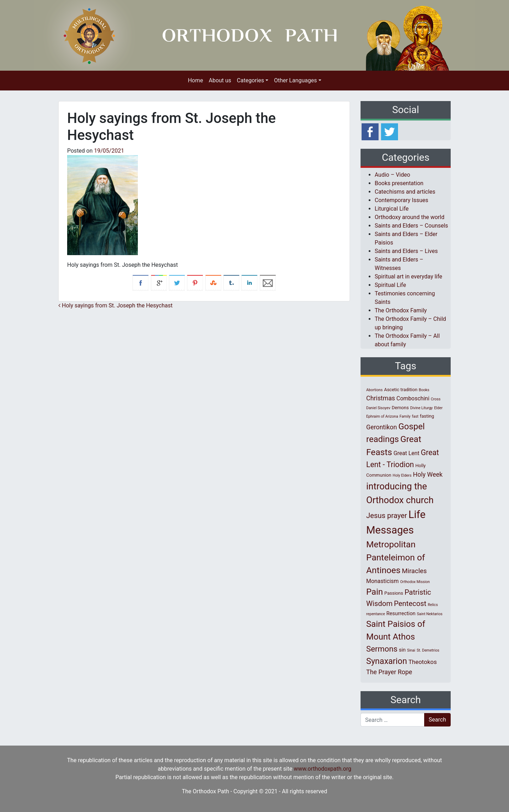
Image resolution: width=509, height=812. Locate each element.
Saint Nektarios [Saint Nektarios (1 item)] (429, 614)
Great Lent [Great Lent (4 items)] (406, 453)
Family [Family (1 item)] (405, 416)
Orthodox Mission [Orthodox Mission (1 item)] (415, 582)
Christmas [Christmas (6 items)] (381, 398)
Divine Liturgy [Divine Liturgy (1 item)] (421, 408)
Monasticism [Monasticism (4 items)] (382, 581)
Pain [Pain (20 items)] (375, 592)
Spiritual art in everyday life (408, 276)
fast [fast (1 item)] (415, 416)
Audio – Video (392, 175)
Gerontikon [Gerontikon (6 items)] (382, 427)
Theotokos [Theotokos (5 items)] (422, 662)
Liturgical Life (392, 209)
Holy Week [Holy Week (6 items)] (428, 474)
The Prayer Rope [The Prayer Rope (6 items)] (389, 672)
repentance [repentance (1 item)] (376, 614)
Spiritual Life (390, 285)
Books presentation (399, 183)
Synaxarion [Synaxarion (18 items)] (387, 661)
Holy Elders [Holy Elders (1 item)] (402, 475)
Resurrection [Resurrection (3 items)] (401, 613)
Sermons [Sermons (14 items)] (382, 649)
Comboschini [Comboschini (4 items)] (413, 398)
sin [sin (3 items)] (402, 650)
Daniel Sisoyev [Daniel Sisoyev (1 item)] (378, 408)
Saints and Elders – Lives (406, 251)
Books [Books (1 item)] (424, 390)
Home (195, 80)
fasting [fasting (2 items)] (427, 416)
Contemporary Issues (402, 200)
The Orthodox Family (401, 310)
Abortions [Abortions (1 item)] (374, 390)
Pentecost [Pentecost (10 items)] (410, 604)
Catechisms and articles (405, 192)
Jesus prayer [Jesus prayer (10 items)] (387, 516)
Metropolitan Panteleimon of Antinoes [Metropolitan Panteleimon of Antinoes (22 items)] (396, 557)
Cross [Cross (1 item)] (436, 399)
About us (220, 80)
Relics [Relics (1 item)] (433, 605)
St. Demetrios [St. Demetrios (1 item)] (428, 650)
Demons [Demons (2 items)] (400, 408)
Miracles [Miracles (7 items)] (414, 571)
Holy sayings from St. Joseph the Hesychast (115, 305)
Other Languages (295, 80)
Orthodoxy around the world (409, 217)
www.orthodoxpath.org (323, 769)
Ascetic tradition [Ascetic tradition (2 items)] (400, 390)
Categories (250, 80)
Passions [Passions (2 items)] (394, 593)
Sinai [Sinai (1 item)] (411, 650)
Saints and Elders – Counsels (411, 226)
